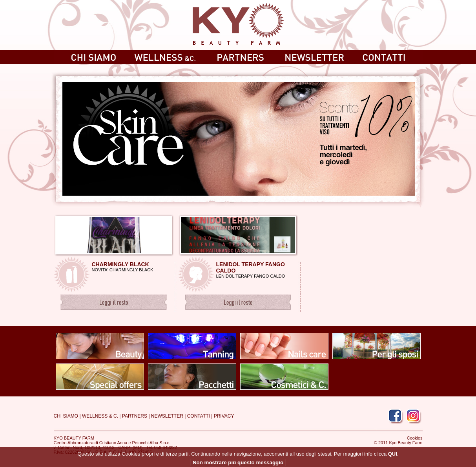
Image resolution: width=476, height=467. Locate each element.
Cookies (415, 438)
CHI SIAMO (66, 416)
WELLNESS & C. (100, 416)
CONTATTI (199, 416)
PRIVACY (224, 416)
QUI (393, 460)
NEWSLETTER (167, 416)
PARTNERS (135, 416)
